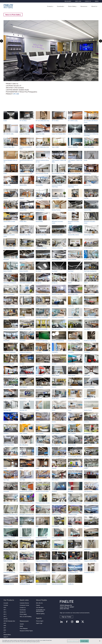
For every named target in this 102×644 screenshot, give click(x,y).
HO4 (5, 608)
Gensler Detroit (72, 445)
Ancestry (54, 387)
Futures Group (88, 456)
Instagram (72, 622)
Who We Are (39, 603)
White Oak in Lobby (89, 147)
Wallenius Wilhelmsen (9, 248)
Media (21, 626)
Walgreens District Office (42, 561)
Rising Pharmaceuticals (9, 329)
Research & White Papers (26, 631)
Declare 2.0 (23, 612)
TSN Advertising (88, 491)
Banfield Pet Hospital (9, 364)
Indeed (5, 468)
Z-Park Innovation (88, 248)
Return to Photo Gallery (13, 15)
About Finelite (41, 600)
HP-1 (5, 610)
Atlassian (54, 468)
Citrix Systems (55, 526)
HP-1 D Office (55, 121)
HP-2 (5, 612)
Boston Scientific (72, 259)
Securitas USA (7, 410)
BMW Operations (56, 329)
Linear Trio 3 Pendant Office (59, 134)
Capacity (70, 526)
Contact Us (88, 1)
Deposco (6, 198)
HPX (5, 630)
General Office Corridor (9, 221)
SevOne (38, 422)
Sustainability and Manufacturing (41, 611)
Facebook (67, 622)
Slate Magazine (23, 387)
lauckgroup (38, 283)
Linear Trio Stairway (25, 134)
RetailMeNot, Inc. (88, 433)
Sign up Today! (66, 617)
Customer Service (24, 603)
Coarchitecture (72, 422)
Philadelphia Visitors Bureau (27, 503)
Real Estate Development (90, 271)
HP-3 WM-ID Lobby (8, 134)
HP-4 (5, 617)
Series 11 (6, 637)
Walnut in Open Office (9, 147)
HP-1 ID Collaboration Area (42, 121)
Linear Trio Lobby (40, 134)
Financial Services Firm (9, 572)
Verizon (38, 572)
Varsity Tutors (55, 399)
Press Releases (24, 628)
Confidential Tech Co (73, 572)
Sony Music (87, 329)
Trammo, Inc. (23, 399)
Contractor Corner (24, 605)
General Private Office (25, 235)
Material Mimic (7, 635)
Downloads (23, 610)
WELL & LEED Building (26, 617)
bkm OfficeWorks (24, 445)
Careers (38, 605)
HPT (5, 628)
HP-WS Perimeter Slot (9, 621)
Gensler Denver (88, 410)
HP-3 (5, 614)
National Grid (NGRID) (41, 584)
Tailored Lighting (40, 614)
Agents (39, 618)
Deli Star (70, 198)
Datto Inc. (6, 422)
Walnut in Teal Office (73, 147)
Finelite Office (23, 221)
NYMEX (86, 468)
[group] (51, 57)
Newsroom (24, 621)
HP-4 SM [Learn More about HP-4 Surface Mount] (16, 94)
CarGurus (86, 422)
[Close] (100, 641)
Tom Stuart (38, 271)
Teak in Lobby (55, 147)
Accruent (22, 364)
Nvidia (5, 121)
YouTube (77, 622)
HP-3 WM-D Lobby (73, 121)
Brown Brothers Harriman (90, 480)
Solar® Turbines (23, 433)
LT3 (5, 632)
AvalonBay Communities (42, 317)
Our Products (9, 600)
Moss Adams (55, 480)
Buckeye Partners (40, 210)
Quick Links (24, 600)
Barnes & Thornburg (89, 387)
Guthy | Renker (56, 375)
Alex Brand (87, 526)
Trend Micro (39, 352)
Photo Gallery (23, 614)
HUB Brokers (55, 549)
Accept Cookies (84, 641)
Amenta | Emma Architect (26, 491)
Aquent (70, 283)
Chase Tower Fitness (9, 445)
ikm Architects (72, 364)
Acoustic (6, 603)
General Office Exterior (74, 235)
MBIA (21, 526)
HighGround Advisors (89, 294)
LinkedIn (61, 622)
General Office (88, 173)
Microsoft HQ (7, 549)
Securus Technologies (9, 294)
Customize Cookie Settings (73, 641)
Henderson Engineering (42, 341)
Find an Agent (68, 1)
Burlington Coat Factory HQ (10, 514)
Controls (6, 605)
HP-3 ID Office (7, 185)
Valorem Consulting (8, 387)
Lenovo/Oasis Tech (57, 538)
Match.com (87, 306)
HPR (5, 626)
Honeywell (6, 491)
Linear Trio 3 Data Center (74, 134)
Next (101, 41)
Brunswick (6, 259)
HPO (5, 623)
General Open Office (89, 235)
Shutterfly (54, 491)
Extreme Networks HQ (9, 538)
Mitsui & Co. (7, 503)
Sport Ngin (6, 480)
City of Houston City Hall (26, 173)
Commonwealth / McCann (42, 456)
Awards (22, 624)
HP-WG (6, 619)
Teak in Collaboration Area (42, 147)
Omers (37, 410)
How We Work (40, 608)
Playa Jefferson (23, 561)
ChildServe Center (56, 514)
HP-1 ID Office (23, 121)
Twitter (83, 622)
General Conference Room (42, 294)
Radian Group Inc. (8, 561)
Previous (1, 41)
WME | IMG (87, 375)
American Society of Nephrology (57, 186)
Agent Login (78, 1)
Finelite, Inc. (71, 306)
